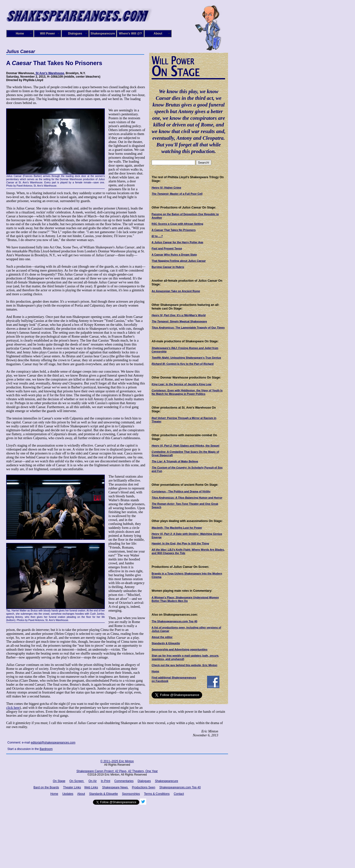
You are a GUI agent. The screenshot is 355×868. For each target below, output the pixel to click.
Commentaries (124, 781)
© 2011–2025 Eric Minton (117, 761)
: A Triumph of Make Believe (175, 461)
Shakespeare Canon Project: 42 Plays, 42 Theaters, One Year (117, 771)
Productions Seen (144, 787)
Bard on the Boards (46, 787)
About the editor (162, 637)
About (158, 34)
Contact (179, 794)
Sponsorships (131, 794)
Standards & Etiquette (166, 643)
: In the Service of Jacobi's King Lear (182, 384)
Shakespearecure (103, 34)
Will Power (47, 34)
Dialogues (75, 34)
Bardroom (46, 749)
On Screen (77, 781)
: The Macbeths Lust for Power (177, 528)
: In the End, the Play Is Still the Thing (180, 543)
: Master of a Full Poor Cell (177, 194)
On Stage (59, 781)
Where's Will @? (130, 34)
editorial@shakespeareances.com (53, 743)
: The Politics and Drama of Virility (181, 491)
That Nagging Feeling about (179, 261)
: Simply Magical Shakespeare (179, 321)
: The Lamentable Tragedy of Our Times (188, 328)
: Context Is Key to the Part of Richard (183, 364)
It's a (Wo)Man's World (179, 315)
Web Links (91, 787)
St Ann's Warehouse (49, 73)
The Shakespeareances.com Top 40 (174, 621)
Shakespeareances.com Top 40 (180, 787)
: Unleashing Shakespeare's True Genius (186, 358)
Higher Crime (166, 188)
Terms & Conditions (157, 794)
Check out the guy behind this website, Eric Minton (184, 665)
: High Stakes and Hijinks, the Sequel (185, 446)
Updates (68, 794)
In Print (106, 781)
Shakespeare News (115, 787)
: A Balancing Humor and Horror (187, 498)
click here (13, 708)
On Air (93, 781)
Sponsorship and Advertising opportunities (179, 649)
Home (20, 34)
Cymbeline (159, 452)
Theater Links (72, 787)
